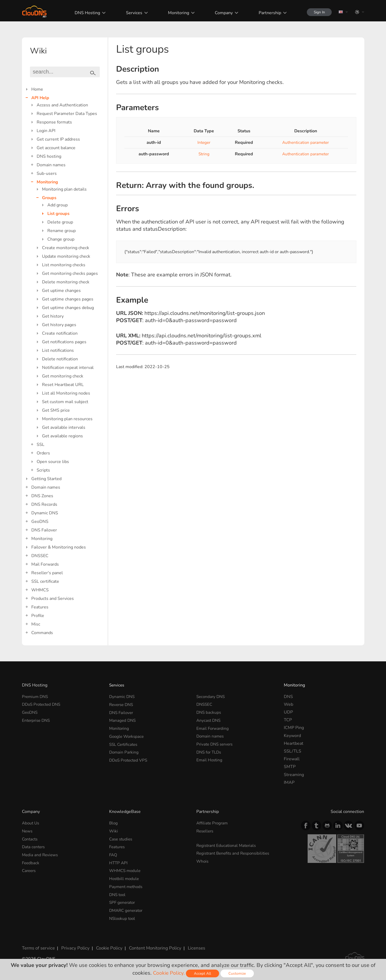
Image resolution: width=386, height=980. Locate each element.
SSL (41, 445)
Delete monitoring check (66, 282)
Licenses (190, 946)
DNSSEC (40, 556)
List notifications (58, 350)
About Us (31, 823)
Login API (46, 131)
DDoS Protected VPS (130, 759)
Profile (38, 616)
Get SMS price (56, 410)
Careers (30, 870)
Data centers (34, 847)
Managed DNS (123, 720)
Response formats (54, 122)
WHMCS (40, 590)
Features (40, 607)
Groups (49, 198)
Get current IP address (58, 139)
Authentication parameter (304, 142)
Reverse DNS (122, 704)
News (28, 831)
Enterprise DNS (37, 720)
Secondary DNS (211, 697)
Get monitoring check (63, 376)
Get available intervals (64, 427)
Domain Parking (124, 751)
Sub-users (47, 173)
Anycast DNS (209, 720)
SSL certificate (45, 581)
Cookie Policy (106, 946)
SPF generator (123, 901)
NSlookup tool (123, 917)
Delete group (60, 222)
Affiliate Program (213, 823)
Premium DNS (36, 697)
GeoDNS (40, 522)
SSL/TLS (293, 751)
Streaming (294, 775)
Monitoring (176, 13)
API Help (40, 98)
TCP (288, 720)
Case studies (122, 839)
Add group (58, 205)
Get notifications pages (64, 342)
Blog (114, 823)
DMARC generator (127, 909)
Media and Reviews (41, 854)
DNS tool (118, 893)
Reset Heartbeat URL (63, 385)
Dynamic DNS (45, 513)
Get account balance (56, 148)
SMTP (290, 767)
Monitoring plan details (64, 189)
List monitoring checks (64, 265)
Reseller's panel (47, 573)
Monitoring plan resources (67, 419)
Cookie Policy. (169, 973)
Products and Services (53, 599)
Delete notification (60, 359)
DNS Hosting (85, 13)
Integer (202, 142)
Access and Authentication (62, 105)
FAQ (113, 854)
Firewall (292, 759)
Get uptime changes (61, 291)
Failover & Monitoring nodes (59, 547)
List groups (58, 214)
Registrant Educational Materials (228, 845)
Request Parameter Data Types (67, 114)
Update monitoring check (66, 256)
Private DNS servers (216, 743)
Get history (53, 316)
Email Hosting (210, 759)
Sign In (318, 12)
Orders (43, 453)
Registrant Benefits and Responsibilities (235, 853)
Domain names (51, 165)
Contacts (30, 839)
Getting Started (46, 479)
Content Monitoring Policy (150, 946)
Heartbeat (294, 743)
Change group (61, 239)
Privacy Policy (73, 946)
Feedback (31, 862)
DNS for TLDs (210, 751)
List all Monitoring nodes (66, 393)
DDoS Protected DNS (43, 704)
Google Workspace (128, 736)
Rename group (62, 231)
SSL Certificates (125, 743)
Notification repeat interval (68, 368)
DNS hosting (49, 156)
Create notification (60, 333)
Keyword (292, 736)
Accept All (203, 973)
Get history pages (59, 325)
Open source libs (53, 462)
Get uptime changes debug (68, 308)
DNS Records (44, 504)
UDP (288, 712)
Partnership (267, 13)
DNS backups (209, 712)
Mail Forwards (45, 564)
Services (131, 13)
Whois (203, 861)
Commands (42, 633)
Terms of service (38, 946)
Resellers (206, 831)
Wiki (114, 831)
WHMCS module (126, 870)
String (202, 154)
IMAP (289, 782)
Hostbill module (125, 878)
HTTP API (119, 862)
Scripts (43, 470)
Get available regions (62, 436)
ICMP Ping (294, 728)
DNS (288, 697)
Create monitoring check (66, 248)
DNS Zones (42, 496)
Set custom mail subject (65, 402)
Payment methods (127, 886)
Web (288, 704)
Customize (238, 973)
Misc (36, 624)
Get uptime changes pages (68, 299)
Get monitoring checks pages (70, 273)
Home (37, 89)
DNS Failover (44, 530)
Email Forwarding (213, 728)
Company (221, 13)
